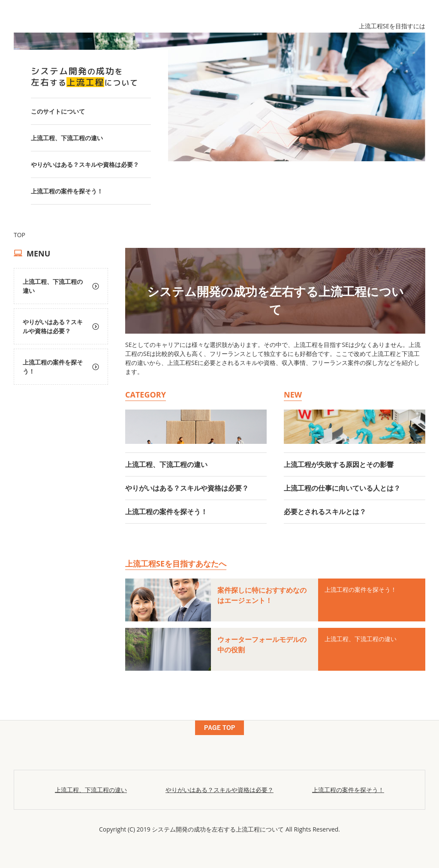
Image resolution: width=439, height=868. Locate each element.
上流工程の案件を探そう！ (67, 191)
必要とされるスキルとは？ (325, 512)
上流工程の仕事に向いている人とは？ (342, 488)
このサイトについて (58, 111)
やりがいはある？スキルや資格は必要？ (85, 164)
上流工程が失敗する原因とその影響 (339, 464)
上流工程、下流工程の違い (67, 138)
